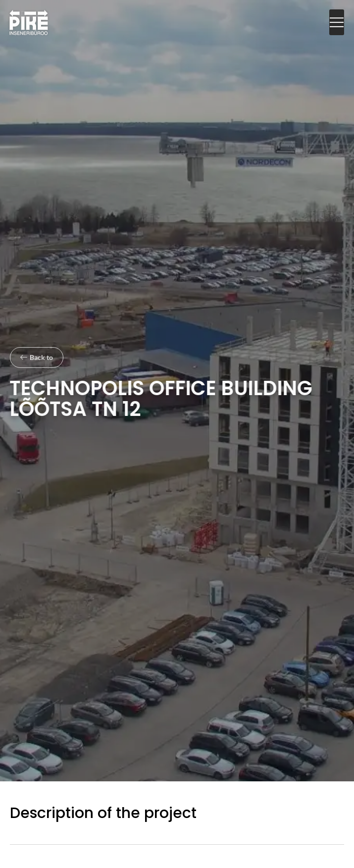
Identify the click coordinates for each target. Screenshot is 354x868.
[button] (337, 23)
